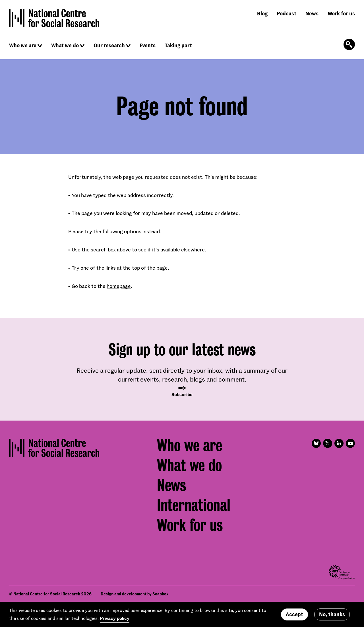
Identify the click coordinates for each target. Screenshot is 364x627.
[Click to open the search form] (349, 44)
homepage (119, 286)
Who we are (23, 45)
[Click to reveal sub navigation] (40, 46)
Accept (294, 616)
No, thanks (332, 616)
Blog (262, 13)
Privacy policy (115, 620)
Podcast (287, 13)
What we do (65, 45)
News (312, 13)
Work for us (341, 13)
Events (148, 45)
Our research (109, 45)
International (194, 505)
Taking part (178, 45)
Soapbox (160, 594)
